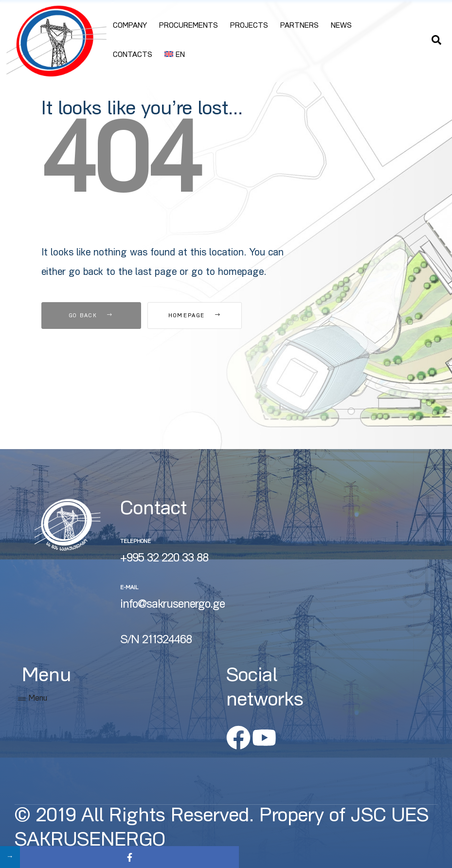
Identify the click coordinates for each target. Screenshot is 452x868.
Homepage (201, 316)
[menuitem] (175, 55)
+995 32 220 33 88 (164, 559)
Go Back (91, 316)
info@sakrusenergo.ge (172, 605)
